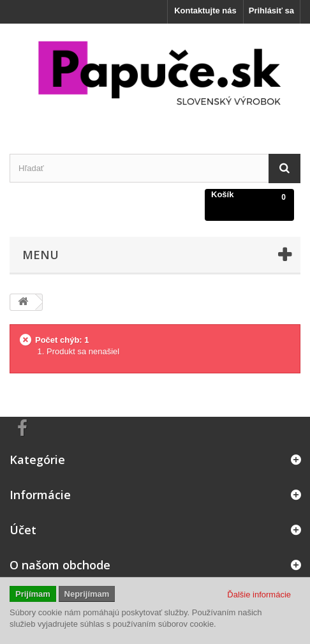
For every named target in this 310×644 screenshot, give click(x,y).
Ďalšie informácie (259, 595)
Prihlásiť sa (271, 11)
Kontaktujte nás (205, 11)
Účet (23, 530)
